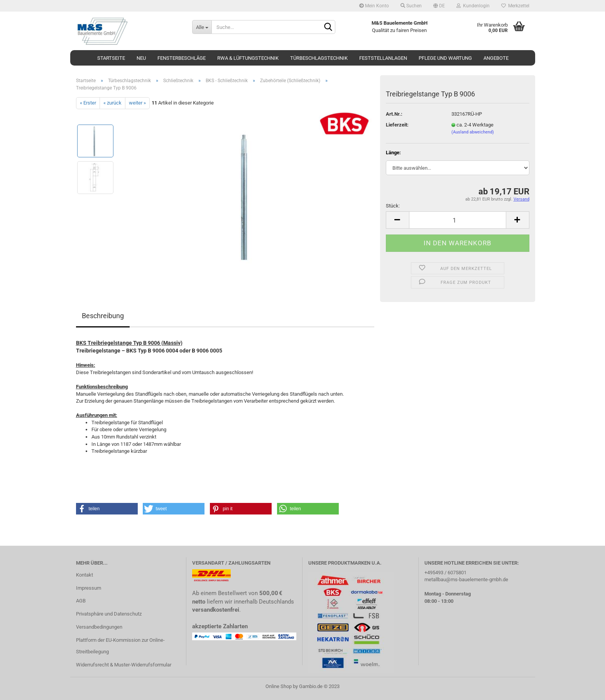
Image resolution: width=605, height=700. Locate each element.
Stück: (393, 206)
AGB (81, 601)
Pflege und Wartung (445, 58)
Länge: (393, 153)
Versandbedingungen (99, 627)
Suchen (411, 6)
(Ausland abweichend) (473, 132)
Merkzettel (515, 6)
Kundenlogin (473, 6)
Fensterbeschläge (182, 58)
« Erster (88, 103)
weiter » (137, 103)
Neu (141, 58)
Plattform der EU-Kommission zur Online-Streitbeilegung (120, 646)
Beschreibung (103, 316)
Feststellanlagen (383, 58)
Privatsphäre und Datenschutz (109, 614)
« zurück (112, 103)
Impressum (89, 588)
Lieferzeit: (397, 125)
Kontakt (84, 575)
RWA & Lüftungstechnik (248, 58)
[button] (107, 509)
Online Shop (279, 686)
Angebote (496, 58)
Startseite (111, 58)
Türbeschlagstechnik (319, 58)
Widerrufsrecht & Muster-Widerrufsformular (124, 665)
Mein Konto (374, 6)
